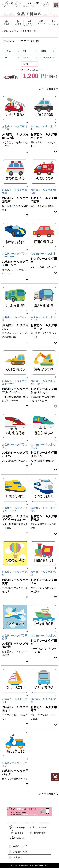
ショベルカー (46, 58)
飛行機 (25, 64)
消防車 (25, 58)
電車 (25, 51)
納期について (20, 846)
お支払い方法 (20, 852)
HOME (5, 31)
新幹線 (43, 51)
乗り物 (8, 51)
